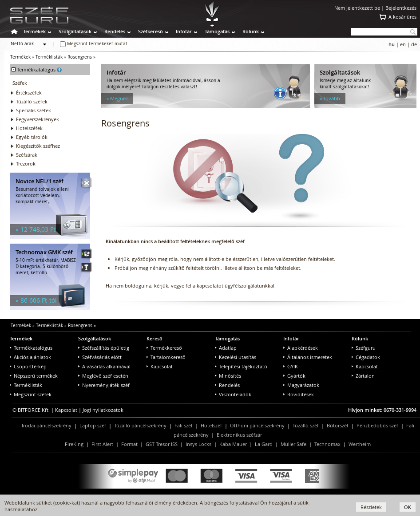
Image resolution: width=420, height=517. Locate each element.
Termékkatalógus (31, 348)
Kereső (155, 338)
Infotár (184, 31)
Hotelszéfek (29, 128)
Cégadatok (366, 357)
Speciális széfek (34, 110)
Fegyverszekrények (38, 119)
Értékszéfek (29, 93)
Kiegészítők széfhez (38, 146)
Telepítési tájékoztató (241, 366)
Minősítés (228, 376)
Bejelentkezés (401, 8)
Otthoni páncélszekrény (257, 425)
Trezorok (26, 164)
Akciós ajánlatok (30, 357)
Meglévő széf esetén (103, 376)
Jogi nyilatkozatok (103, 410)
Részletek (371, 507)
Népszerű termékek (34, 376)
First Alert (102, 444)
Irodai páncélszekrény (47, 425)
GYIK (291, 366)
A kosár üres (402, 17)
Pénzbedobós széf (377, 425)
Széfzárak (27, 155)
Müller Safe (293, 444)
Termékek (34, 31)
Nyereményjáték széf (104, 385)
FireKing (74, 444)
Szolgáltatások (75, 31)
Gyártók (294, 376)
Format (129, 444)
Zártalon (363, 376)
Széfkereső (151, 31)
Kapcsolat (160, 366)
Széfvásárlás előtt (100, 357)
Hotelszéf (211, 425)
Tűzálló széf (306, 425)
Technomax (327, 444)
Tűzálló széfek (32, 101)
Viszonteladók (233, 394)
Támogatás (217, 31)
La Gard (264, 444)
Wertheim (360, 444)
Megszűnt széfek (31, 394)
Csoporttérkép (28, 366)
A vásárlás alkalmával (104, 366)
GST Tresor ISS (162, 444)
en (403, 44)
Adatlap (226, 348)
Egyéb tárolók (32, 137)
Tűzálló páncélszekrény (140, 425)
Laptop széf (93, 425)
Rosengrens (80, 57)
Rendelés (115, 31)
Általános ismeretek (308, 357)
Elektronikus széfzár (239, 435)
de (414, 44)
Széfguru (364, 348)
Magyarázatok (301, 385)
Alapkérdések (301, 348)
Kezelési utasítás (236, 357)
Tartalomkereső (166, 357)
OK (408, 507)
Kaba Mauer (233, 444)
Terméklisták (49, 57)
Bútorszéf (338, 425)
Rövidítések (299, 394)
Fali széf (184, 425)
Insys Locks (198, 444)
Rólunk (251, 31)
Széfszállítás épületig (104, 348)
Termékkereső (164, 348)
